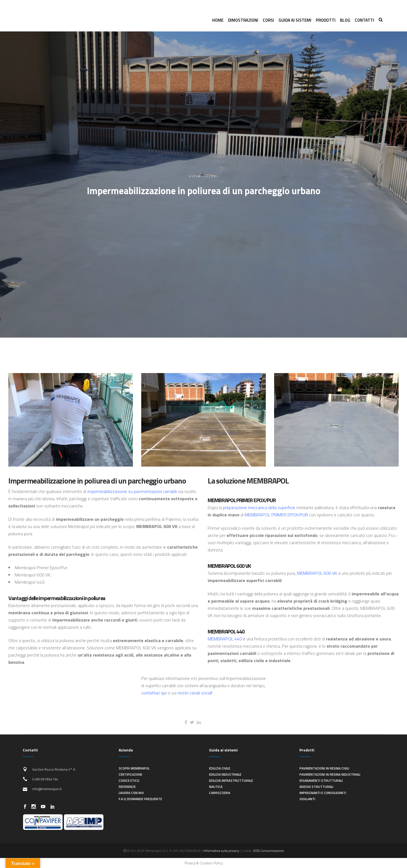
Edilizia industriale (225, 774)
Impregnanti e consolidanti (323, 793)
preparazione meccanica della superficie (259, 507)
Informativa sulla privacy (221, 851)
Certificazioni (130, 774)
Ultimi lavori (203, 176)
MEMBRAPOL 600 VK (317, 573)
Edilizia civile (220, 768)
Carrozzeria (220, 793)
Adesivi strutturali (316, 787)
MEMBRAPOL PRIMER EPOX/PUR (276, 515)
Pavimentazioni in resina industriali (330, 774)
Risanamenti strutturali (321, 781)
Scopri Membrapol (134, 768)
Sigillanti (307, 799)
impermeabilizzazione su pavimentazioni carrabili (132, 491)
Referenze (127, 787)
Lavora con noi (131, 793)
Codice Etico (129, 781)
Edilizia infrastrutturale (231, 781)
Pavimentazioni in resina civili (324, 768)
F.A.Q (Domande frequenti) (140, 799)
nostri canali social (195, 693)
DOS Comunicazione (268, 851)
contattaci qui (154, 693)
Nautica (216, 787)
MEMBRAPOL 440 (225, 639)
